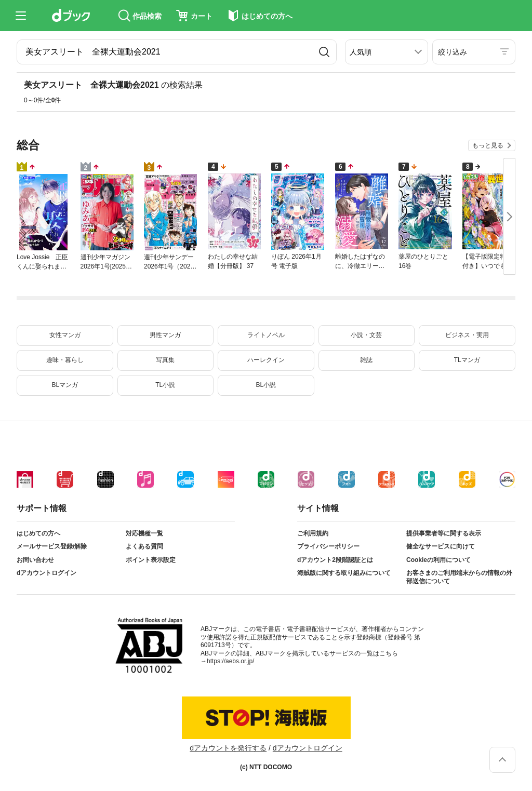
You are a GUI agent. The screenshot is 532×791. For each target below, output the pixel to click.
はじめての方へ (38, 533)
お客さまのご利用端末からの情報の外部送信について (459, 577)
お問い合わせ (35, 560)
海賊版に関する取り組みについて (344, 573)
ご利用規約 (313, 533)
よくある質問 (144, 546)
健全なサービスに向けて (441, 546)
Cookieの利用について (438, 560)
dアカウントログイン (46, 573)
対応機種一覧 (144, 533)
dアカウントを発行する (228, 748)
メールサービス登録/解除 (52, 546)
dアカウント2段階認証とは (335, 560)
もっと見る (488, 145)
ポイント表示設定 (151, 560)
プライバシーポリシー (328, 546)
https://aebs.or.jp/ (230, 661)
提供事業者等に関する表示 (444, 533)
